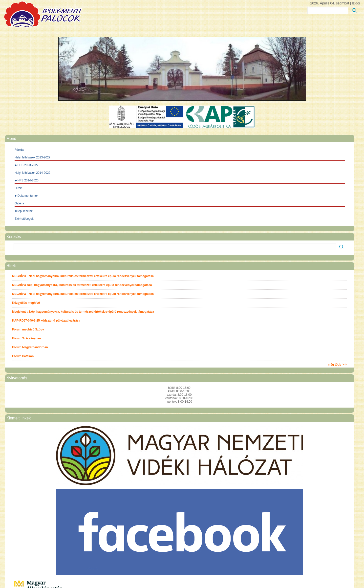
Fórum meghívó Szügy (28, 329)
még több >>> (338, 365)
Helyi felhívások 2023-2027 (32, 157)
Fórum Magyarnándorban (30, 347)
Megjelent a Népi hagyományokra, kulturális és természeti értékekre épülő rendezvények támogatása (83, 312)
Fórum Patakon (23, 356)
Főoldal (19, 150)
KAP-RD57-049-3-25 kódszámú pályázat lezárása (46, 321)
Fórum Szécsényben (27, 338)
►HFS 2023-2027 (27, 165)
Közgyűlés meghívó (26, 303)
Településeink (24, 211)
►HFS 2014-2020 (27, 180)
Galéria (19, 203)
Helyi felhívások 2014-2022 (32, 173)
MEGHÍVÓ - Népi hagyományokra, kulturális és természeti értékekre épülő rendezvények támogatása (83, 276)
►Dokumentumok (26, 196)
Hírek (18, 188)
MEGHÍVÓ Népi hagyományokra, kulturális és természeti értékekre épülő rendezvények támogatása (82, 285)
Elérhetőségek (24, 219)
